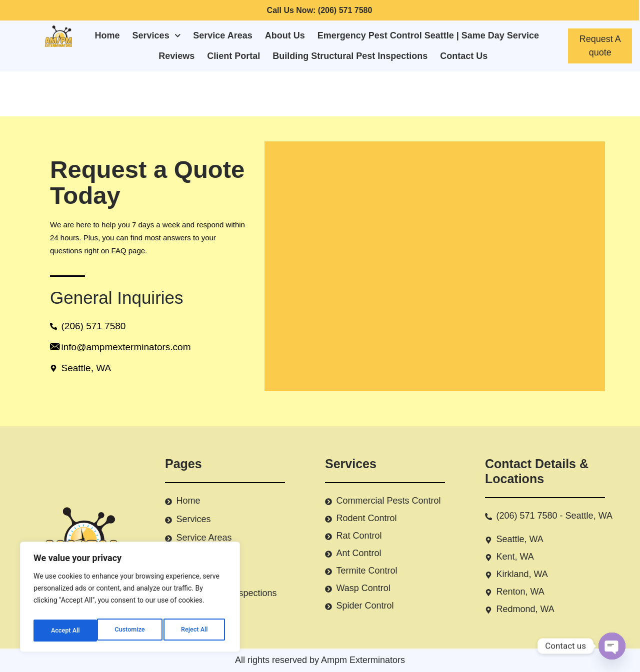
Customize (65, 631)
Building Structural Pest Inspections (350, 56)
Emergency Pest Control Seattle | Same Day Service (428, 35)
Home (107, 35)
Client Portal (233, 56)
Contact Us (464, 56)
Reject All (131, 631)
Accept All (195, 631)
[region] (130, 600)
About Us (285, 35)
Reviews (176, 56)
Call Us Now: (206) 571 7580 (320, 10)
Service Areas (222, 35)
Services (157, 36)
